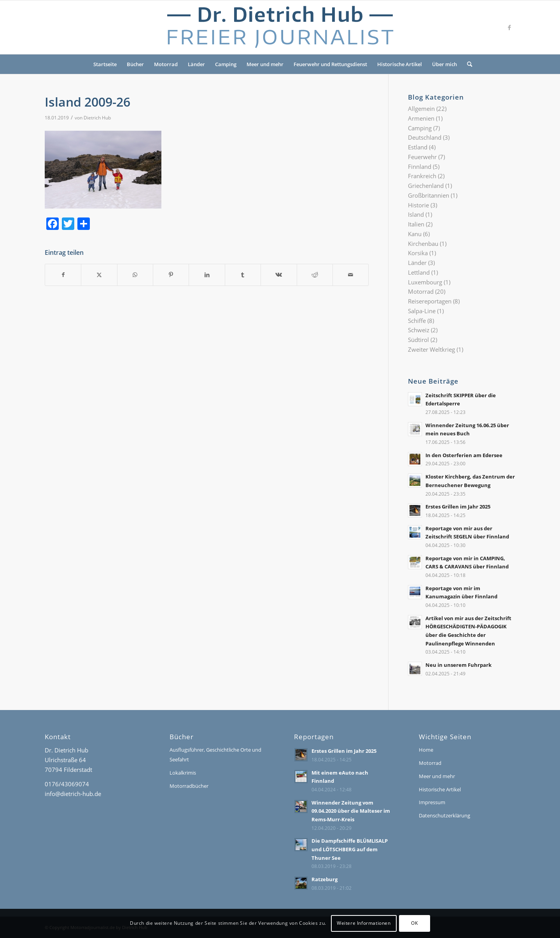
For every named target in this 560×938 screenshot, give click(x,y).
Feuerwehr (422, 157)
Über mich (444, 64)
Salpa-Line (422, 311)
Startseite (105, 64)
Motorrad (166, 64)
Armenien (421, 118)
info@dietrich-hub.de (73, 794)
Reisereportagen (430, 301)
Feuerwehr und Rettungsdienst (330, 64)
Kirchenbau (423, 244)
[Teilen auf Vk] (279, 275)
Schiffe (417, 321)
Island (416, 214)
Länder (196, 64)
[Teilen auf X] (99, 275)
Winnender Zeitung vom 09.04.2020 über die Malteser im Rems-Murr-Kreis (351, 811)
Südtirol (418, 340)
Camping (226, 64)
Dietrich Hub (97, 118)
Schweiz (419, 330)
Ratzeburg (325, 879)
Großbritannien (429, 195)
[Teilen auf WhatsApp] (135, 275)
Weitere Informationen (364, 923)
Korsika (418, 253)
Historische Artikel (400, 64)
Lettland (419, 272)
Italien (416, 224)
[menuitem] (467, 64)
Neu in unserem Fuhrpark (458, 665)
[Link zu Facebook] (509, 27)
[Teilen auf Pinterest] (171, 275)
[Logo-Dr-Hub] (280, 27)
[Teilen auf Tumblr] (243, 275)
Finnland (420, 167)
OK (414, 923)
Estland (418, 147)
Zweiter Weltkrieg (431, 349)
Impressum (432, 802)
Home (426, 750)
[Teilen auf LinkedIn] (207, 275)
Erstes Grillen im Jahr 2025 (458, 507)
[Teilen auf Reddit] (315, 275)
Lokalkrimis (183, 773)
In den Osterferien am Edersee (464, 455)
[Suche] (467, 64)
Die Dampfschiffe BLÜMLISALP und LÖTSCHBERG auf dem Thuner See (350, 849)
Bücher (135, 64)
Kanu (415, 234)
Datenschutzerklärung (444, 815)
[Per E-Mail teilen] (351, 275)
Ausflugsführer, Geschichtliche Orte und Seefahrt (215, 755)
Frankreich (422, 176)
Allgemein (421, 109)
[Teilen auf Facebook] (63, 275)
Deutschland (425, 137)
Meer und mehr (265, 64)
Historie (418, 205)
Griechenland (426, 186)
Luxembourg (425, 282)
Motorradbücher (189, 786)
